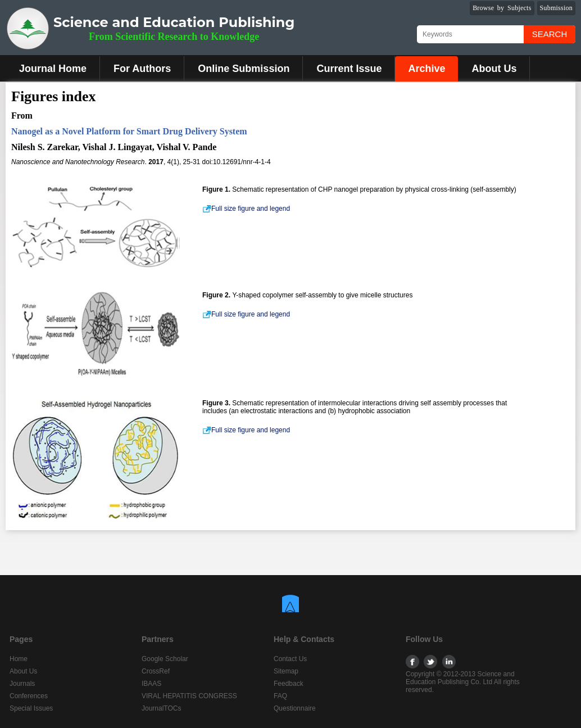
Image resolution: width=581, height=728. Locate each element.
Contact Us (290, 659)
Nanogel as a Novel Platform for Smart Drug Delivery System (129, 131)
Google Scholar (165, 659)
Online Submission (244, 69)
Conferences (29, 696)
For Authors (142, 69)
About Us (494, 69)
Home (19, 659)
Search (550, 34)
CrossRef (156, 671)
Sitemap (286, 671)
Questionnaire (295, 708)
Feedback (289, 684)
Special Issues (31, 708)
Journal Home (53, 69)
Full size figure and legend (246, 209)
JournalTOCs (161, 708)
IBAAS (151, 684)
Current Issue (349, 69)
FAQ (280, 696)
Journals (22, 684)
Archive (426, 69)
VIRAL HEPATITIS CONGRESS (189, 696)
